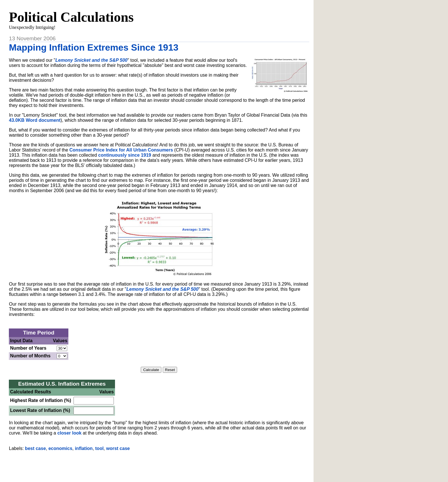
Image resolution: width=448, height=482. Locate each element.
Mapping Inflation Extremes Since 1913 (94, 47)
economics (60, 448)
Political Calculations (71, 17)
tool (99, 448)
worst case (118, 448)
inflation (84, 448)
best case (35, 448)
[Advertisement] (159, 464)
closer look (69, 433)
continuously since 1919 (125, 155)
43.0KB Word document (35, 120)
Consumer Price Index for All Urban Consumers (121, 150)
